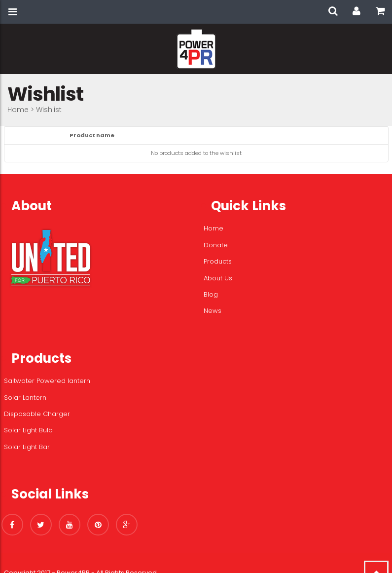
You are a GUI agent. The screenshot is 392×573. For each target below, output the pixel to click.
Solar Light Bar (27, 447)
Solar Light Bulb (28, 430)
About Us (218, 278)
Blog (211, 294)
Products (218, 261)
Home (18, 110)
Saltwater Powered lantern (47, 381)
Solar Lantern (25, 398)
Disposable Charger (37, 414)
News (213, 311)
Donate (216, 245)
